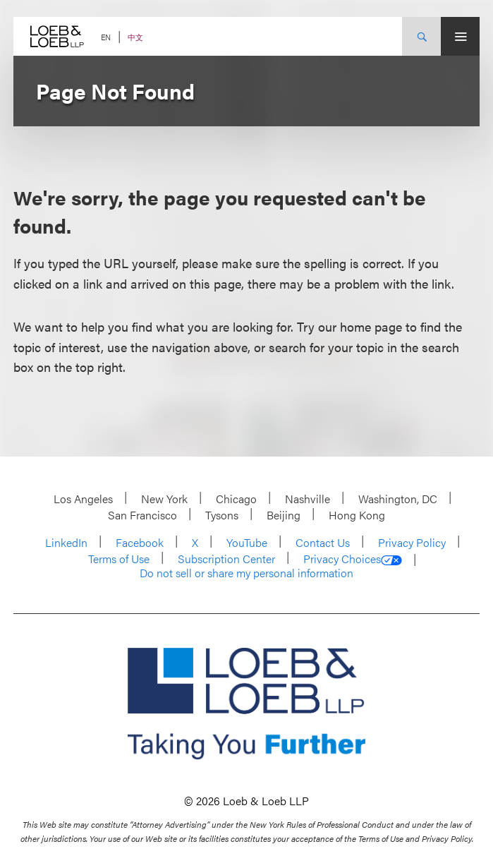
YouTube (247, 542)
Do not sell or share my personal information (246, 573)
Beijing (284, 515)
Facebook (140, 542)
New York (164, 499)
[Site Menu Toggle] (460, 36)
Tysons (222, 515)
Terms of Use (119, 559)
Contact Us (323, 542)
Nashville (308, 499)
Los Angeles (83, 499)
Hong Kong (357, 515)
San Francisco (142, 515)
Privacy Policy (412, 542)
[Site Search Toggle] (421, 36)
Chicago (236, 499)
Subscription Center (226, 559)
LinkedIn (66, 542)
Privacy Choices (353, 559)
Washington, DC (398, 499)
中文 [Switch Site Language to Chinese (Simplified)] (135, 37)
